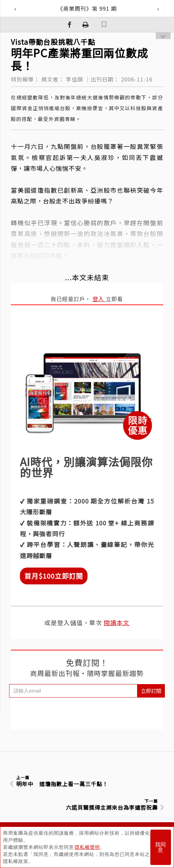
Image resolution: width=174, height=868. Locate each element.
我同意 (160, 847)
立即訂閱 (151, 691)
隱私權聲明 (87, 847)
